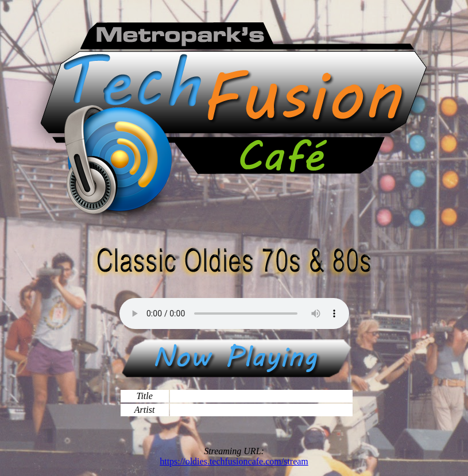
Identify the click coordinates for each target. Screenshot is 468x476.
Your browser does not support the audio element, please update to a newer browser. (234, 314)
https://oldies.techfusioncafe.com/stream (234, 461)
